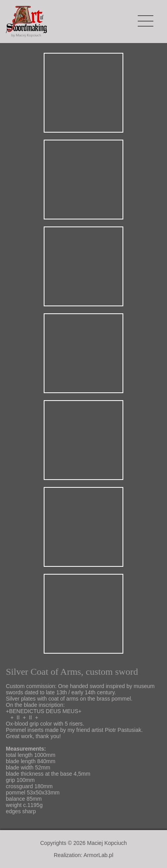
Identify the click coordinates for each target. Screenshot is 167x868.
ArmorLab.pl (98, 855)
